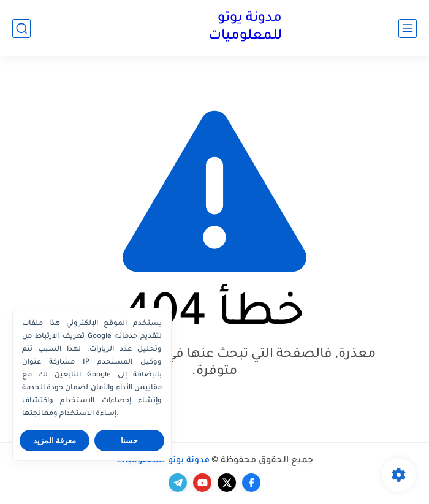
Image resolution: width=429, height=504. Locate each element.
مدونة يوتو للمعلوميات (245, 28)
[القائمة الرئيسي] (408, 29)
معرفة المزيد (55, 441)
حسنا (129, 441)
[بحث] (21, 29)
